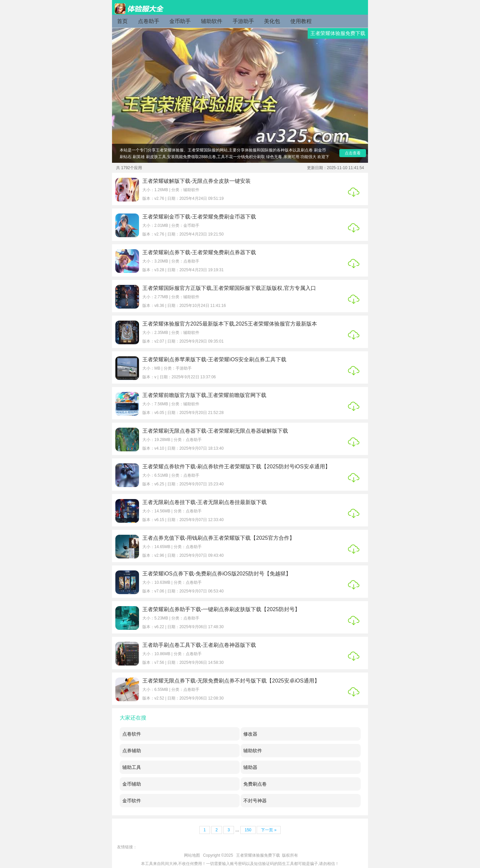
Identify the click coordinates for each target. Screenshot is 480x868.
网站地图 (192, 855)
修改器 (250, 734)
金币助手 (180, 21)
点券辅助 (132, 751)
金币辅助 (132, 784)
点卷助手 (149, 21)
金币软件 (132, 801)
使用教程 (301, 21)
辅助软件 (212, 21)
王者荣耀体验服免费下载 (258, 855)
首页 (122, 21)
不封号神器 (255, 801)
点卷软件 (132, 734)
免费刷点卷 (255, 784)
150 (248, 830)
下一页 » (269, 830)
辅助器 (250, 767)
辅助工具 (132, 767)
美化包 (272, 21)
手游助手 (243, 21)
